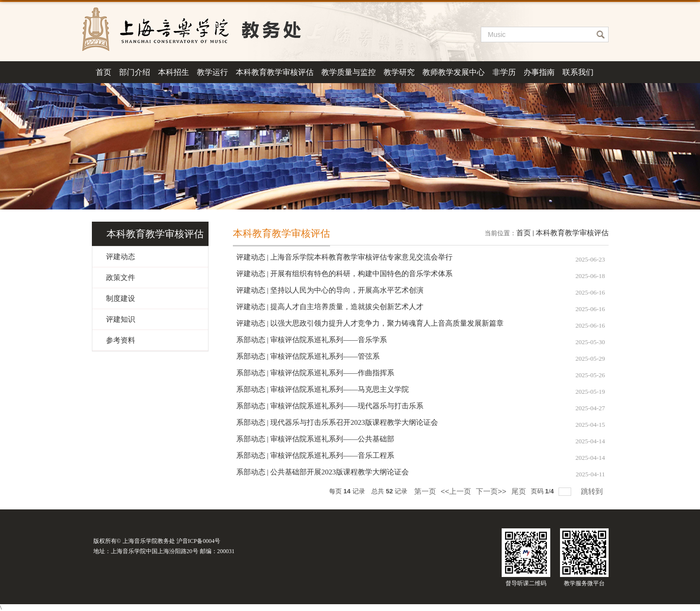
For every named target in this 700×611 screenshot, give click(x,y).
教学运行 (212, 72)
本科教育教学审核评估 (275, 72)
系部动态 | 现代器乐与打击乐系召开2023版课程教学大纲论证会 (337, 422)
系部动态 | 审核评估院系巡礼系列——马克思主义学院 (323, 389)
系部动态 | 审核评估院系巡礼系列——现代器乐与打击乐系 (330, 406)
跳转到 (593, 491)
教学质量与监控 (349, 72)
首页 (104, 72)
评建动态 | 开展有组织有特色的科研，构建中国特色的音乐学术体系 (345, 274)
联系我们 (578, 72)
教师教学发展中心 (454, 72)
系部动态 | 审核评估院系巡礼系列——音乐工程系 (315, 455)
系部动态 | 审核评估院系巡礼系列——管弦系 (308, 356)
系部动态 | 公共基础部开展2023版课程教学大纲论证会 (323, 472)
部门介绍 (135, 72)
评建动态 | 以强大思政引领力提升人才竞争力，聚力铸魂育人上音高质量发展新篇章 (370, 323)
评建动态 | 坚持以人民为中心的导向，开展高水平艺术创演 (330, 290)
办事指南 (539, 72)
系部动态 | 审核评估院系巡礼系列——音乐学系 (312, 340)
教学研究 (399, 72)
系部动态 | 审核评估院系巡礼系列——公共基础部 (315, 439)
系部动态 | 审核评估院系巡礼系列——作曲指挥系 (315, 373)
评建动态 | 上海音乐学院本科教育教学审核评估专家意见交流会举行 (345, 257)
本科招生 (174, 72)
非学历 (504, 72)
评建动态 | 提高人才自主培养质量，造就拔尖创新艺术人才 (330, 307)
